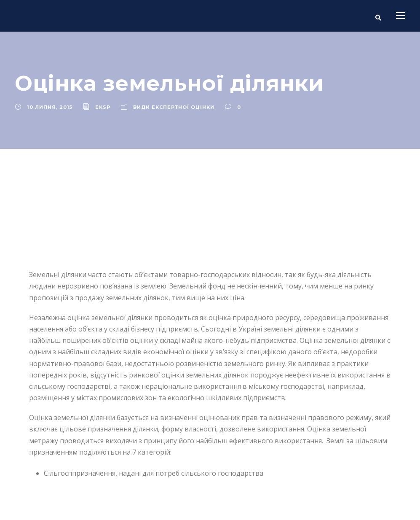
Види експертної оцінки (174, 107)
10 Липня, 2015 (50, 107)
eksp (103, 107)
